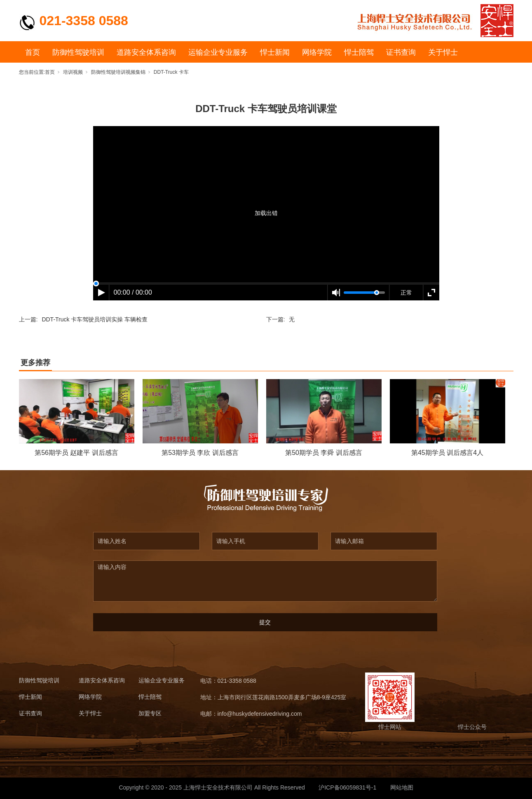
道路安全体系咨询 (146, 52)
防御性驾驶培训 (78, 52)
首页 (33, 52)
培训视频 (73, 72)
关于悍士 (443, 52)
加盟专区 (150, 713)
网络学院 (317, 52)
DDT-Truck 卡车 (171, 72)
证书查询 (401, 52)
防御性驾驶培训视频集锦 (118, 72)
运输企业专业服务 (218, 52)
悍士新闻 (275, 52)
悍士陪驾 (359, 52)
